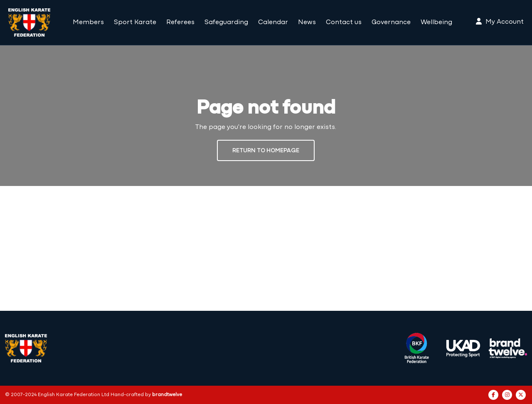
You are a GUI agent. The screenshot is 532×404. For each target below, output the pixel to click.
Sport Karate (135, 22)
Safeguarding (226, 22)
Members (88, 22)
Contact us (344, 22)
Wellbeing (436, 22)
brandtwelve (167, 395)
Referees (180, 22)
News (307, 22)
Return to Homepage (266, 151)
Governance (391, 22)
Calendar (273, 22)
